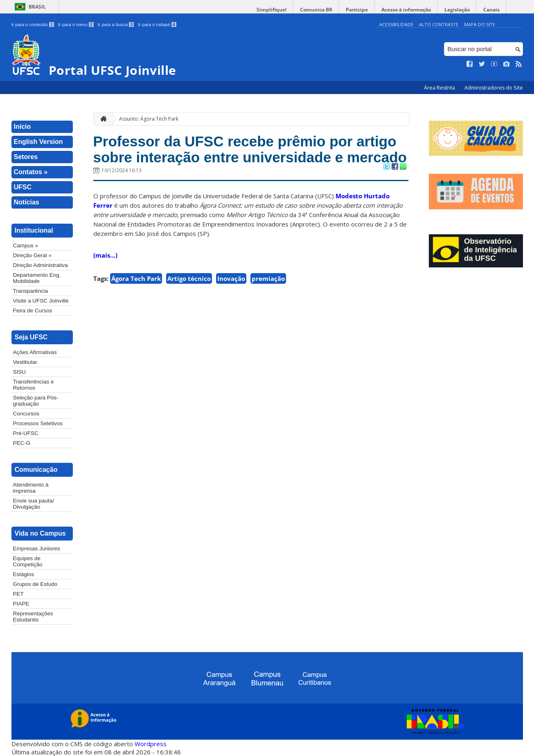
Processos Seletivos (38, 423)
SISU (20, 372)
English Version (38, 142)
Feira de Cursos (33, 311)
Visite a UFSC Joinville (41, 301)
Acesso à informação (406, 10)
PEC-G (22, 443)
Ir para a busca (116, 25)
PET (18, 594)
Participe (357, 10)
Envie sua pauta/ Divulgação (34, 504)
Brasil (37, 7)
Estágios (24, 574)
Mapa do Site (480, 24)
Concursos (26, 414)
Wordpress (151, 744)
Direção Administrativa (41, 265)
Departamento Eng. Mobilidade (37, 278)
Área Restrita (440, 88)
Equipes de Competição (28, 561)
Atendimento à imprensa (31, 488)
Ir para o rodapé (157, 25)
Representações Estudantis (33, 617)
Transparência (31, 291)
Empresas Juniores (37, 548)
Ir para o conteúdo (33, 25)
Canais (491, 10)
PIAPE (21, 604)
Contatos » (31, 172)
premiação (268, 278)
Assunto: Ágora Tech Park (149, 119)
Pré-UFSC (26, 433)
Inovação (231, 278)
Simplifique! (272, 10)
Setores (26, 157)
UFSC (23, 187)
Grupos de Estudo (35, 584)
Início (23, 127)
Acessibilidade (396, 24)
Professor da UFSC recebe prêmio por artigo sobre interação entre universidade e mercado (250, 149)
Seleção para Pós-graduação (36, 401)
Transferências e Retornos (34, 385)
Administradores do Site (494, 88)
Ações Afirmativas (35, 352)
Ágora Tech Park (136, 278)
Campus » (26, 246)
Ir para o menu (76, 25)
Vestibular (25, 362)
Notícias (27, 202)
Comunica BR (316, 10)
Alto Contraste (439, 24)
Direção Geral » (33, 255)
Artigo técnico (189, 278)
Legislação (457, 10)
